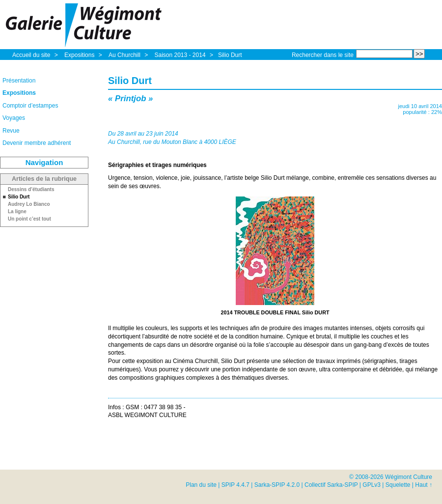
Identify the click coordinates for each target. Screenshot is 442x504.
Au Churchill (125, 55)
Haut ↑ (424, 485)
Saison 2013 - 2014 (180, 55)
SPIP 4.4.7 (235, 485)
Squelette (398, 485)
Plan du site (201, 485)
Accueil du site (31, 55)
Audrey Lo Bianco (29, 204)
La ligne (17, 212)
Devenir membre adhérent (37, 143)
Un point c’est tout (29, 219)
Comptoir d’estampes (30, 106)
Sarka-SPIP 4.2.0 (277, 485)
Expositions (80, 55)
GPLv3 (372, 485)
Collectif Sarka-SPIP (331, 485)
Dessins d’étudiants (31, 190)
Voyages (14, 118)
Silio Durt (230, 55)
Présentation (19, 81)
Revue (11, 131)
